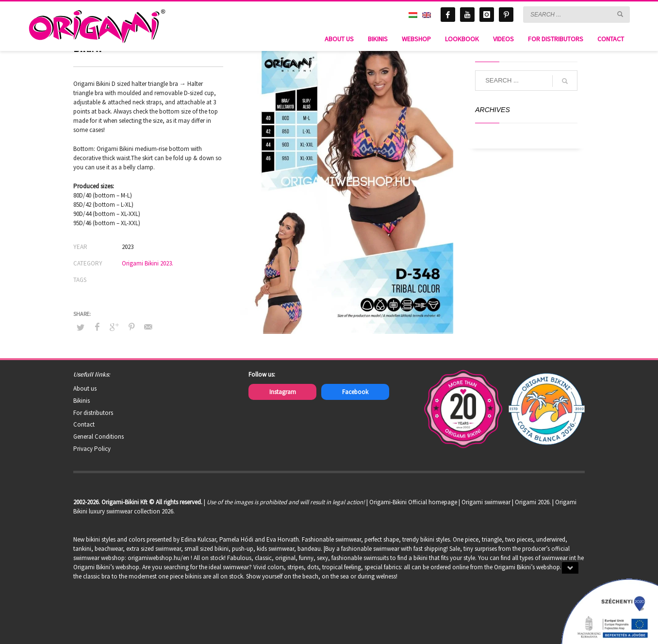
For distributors (93, 413)
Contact (84, 424)
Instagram (283, 392)
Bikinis (82, 401)
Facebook (355, 392)
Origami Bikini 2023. (148, 263)
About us (85, 388)
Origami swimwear (486, 502)
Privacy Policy (92, 449)
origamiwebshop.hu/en (158, 558)
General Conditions (99, 437)
